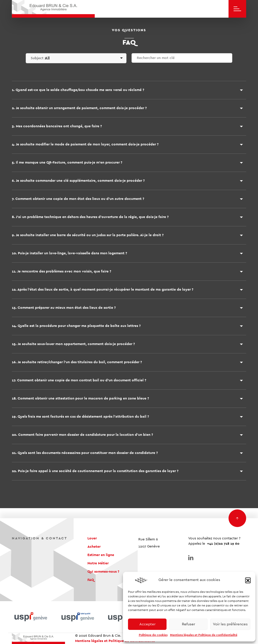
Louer (92, 538)
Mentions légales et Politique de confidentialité (204, 635)
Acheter (94, 547)
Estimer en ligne (101, 555)
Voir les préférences (230, 624)
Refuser (188, 624)
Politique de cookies (153, 635)
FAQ (91, 580)
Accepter (147, 624)
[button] (248, 580)
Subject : (38, 58)
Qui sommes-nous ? (103, 572)
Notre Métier (98, 563)
